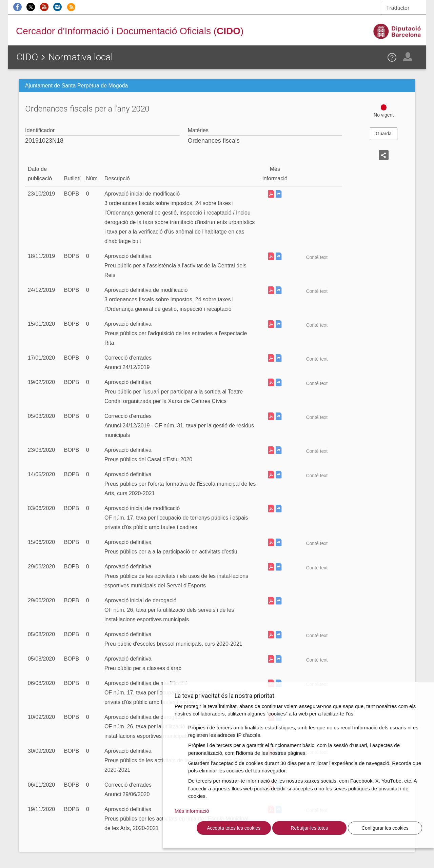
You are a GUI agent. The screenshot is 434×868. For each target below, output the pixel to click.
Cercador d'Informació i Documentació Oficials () (130, 31)
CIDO (27, 57)
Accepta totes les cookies (234, 828)
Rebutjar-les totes (309, 828)
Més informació (192, 811)
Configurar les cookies (385, 828)
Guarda (384, 134)
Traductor (398, 8)
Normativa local (81, 57)
